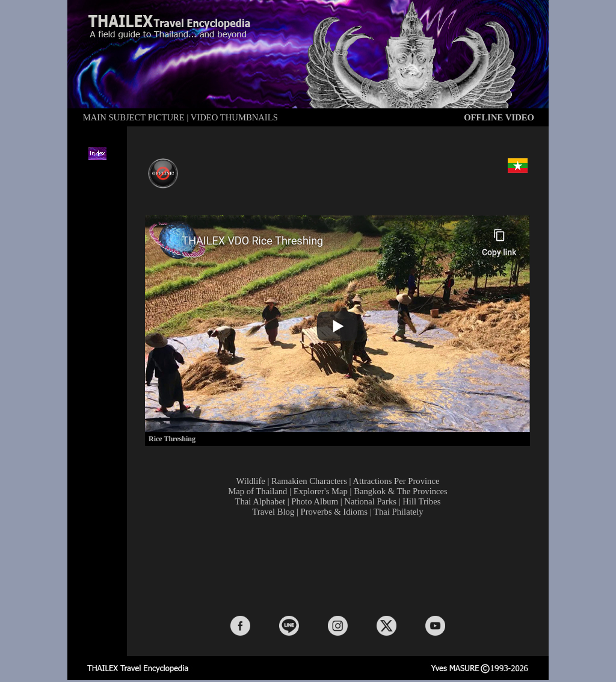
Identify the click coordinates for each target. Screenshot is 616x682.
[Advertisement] (340, 565)
